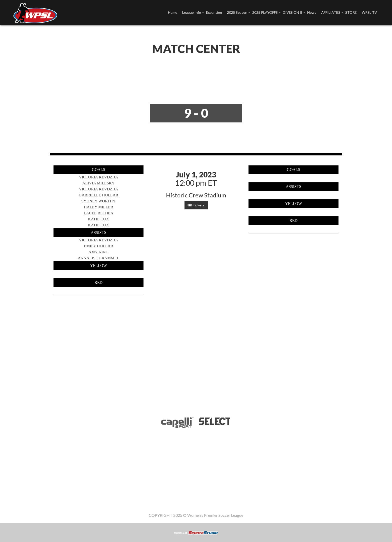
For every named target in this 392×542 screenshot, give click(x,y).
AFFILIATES (331, 12)
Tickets (196, 205)
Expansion (214, 12)
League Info (192, 12)
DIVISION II (292, 12)
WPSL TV (369, 12)
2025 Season (237, 12)
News (312, 12)
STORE (351, 12)
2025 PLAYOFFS (265, 12)
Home (173, 12)
